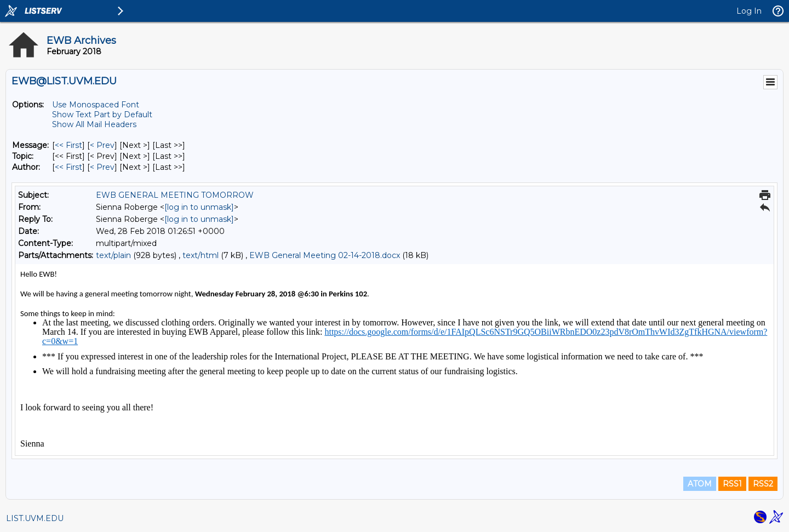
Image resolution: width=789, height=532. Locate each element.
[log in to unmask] (199, 207)
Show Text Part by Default (102, 115)
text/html (201, 255)
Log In (749, 11)
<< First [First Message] (68, 145)
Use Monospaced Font (96, 105)
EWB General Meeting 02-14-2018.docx (325, 255)
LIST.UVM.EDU (35, 518)
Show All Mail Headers (94, 124)
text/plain (113, 255)
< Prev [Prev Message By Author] (102, 167)
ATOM (700, 484)
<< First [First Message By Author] (68, 167)
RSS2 (763, 484)
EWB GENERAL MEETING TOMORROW (175, 195)
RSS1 (732, 484)
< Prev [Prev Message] (102, 145)
